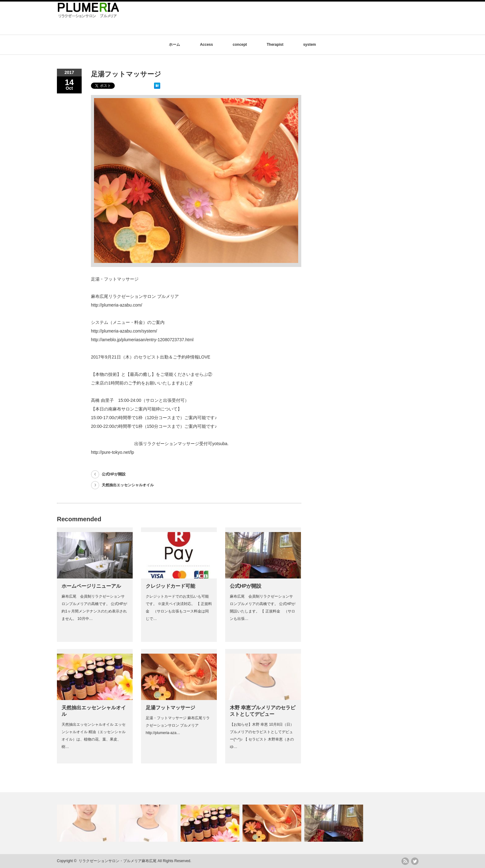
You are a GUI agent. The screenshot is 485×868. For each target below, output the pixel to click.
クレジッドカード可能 (170, 586)
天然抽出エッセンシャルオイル (128, 485)
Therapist (275, 45)
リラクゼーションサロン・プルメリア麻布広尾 (118, 861)
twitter (415, 861)
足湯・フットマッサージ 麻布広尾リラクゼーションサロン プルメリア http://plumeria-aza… (178, 725)
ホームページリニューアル (91, 586)
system (309, 45)
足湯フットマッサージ (170, 708)
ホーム (174, 45)
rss (405, 861)
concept (240, 45)
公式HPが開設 (114, 474)
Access (206, 45)
